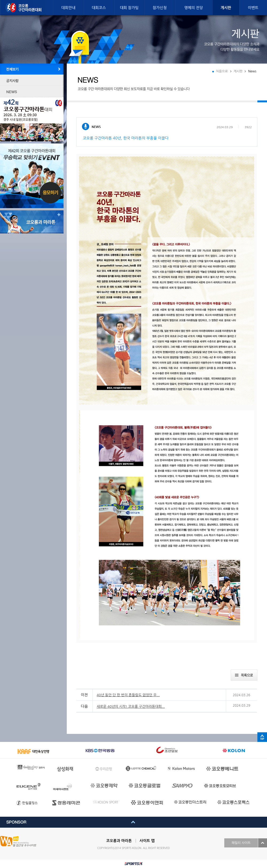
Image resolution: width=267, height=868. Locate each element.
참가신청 (160, 8)
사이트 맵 (147, 841)
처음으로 (222, 71)
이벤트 (253, 8)
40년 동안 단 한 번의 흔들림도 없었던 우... (128, 695)
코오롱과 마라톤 (119, 841)
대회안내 (68, 8)
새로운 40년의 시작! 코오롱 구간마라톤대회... (131, 707)
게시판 (226, 8)
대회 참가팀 (129, 8)
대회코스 (99, 8)
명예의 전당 (194, 8)
